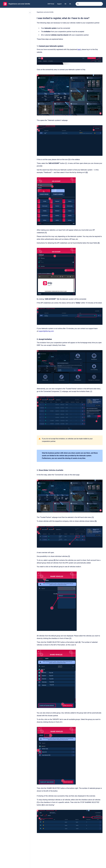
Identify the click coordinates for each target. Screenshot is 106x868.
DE (70, 4)
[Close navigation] (30, 13)
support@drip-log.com (46, 331)
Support (59, 4)
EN (65, 4)
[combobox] (89, 4)
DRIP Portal (51, 4)
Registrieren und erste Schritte (19, 4)
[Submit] (78, 4)
